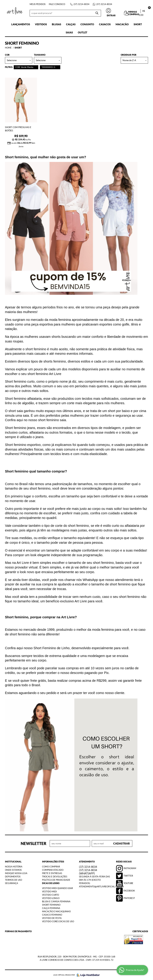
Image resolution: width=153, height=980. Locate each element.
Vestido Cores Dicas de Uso (58, 921)
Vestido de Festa (52, 918)
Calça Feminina (51, 908)
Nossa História (14, 867)
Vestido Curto (51, 895)
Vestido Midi (49, 892)
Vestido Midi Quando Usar (57, 888)
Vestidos (41, 24)
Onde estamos (13, 870)
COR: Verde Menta (24, 67)
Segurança (12, 883)
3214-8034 (81, 4)
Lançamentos (21, 24)
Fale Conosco (57, 4)
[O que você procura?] (97, 13)
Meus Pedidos (38, 4)
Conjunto (87, 24)
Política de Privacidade (56, 880)
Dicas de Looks (51, 883)
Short (138, 24)
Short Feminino (51, 905)
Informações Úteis (53, 862)
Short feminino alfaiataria (23, 399)
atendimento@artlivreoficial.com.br (101, 887)
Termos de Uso (13, 880)
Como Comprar (51, 867)
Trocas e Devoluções (55, 877)
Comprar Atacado (53, 870)
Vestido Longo (51, 898)
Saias (69, 32)
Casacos (105, 24)
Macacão (122, 24)
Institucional (13, 862)
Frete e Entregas (52, 873)
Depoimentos (13, 877)
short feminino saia (52, 420)
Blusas (56, 24)
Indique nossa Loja (16, 873)
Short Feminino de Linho (51, 648)
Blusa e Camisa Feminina (56, 902)
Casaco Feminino (52, 915)
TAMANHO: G (48, 67)
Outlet (83, 32)
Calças (71, 24)
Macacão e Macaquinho (56, 911)
